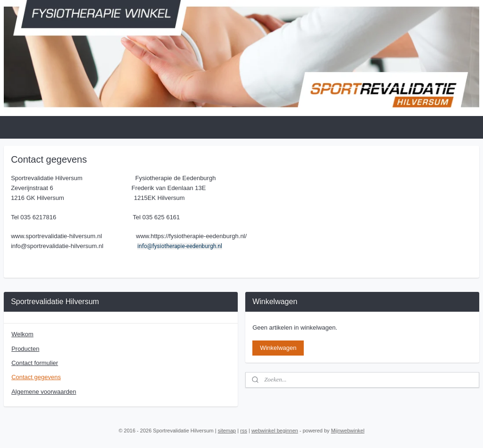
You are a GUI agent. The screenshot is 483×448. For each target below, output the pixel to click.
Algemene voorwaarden (44, 392)
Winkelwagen (278, 348)
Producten (25, 349)
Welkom (22, 334)
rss (244, 431)
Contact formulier (35, 363)
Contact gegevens (36, 377)
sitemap (227, 431)
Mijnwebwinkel (348, 431)
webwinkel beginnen (275, 431)
